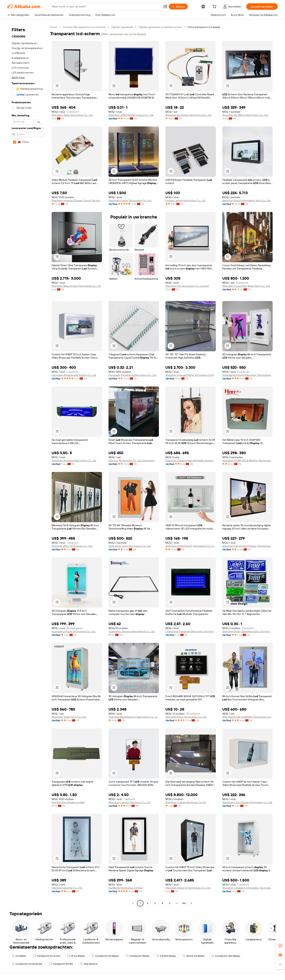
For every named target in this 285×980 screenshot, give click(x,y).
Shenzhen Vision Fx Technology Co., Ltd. (188, 888)
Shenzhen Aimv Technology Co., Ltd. (72, 546)
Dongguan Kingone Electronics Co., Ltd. (74, 375)
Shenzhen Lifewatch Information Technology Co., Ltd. (247, 888)
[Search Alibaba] (106, 7)
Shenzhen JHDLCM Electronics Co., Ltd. (131, 115)
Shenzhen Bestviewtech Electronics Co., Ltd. (134, 717)
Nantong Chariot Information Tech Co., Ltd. (246, 200)
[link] (280, 946)
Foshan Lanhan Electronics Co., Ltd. (186, 200)
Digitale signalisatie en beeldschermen (160, 27)
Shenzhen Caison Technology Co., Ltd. (130, 200)
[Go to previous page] (133, 903)
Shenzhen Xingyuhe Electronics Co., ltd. (74, 461)
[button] (165, 7)
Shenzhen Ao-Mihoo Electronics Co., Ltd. (245, 115)
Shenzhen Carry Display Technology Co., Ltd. (247, 802)
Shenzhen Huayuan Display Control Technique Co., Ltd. (77, 200)
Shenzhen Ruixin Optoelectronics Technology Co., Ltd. (247, 631)
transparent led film (61, 964)
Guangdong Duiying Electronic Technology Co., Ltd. (247, 375)
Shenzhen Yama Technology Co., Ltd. (72, 115)
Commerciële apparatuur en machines (84, 27)
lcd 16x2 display (166, 956)
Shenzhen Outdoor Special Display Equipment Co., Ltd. (191, 461)
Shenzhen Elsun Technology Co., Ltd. (186, 717)
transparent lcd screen (47, 956)
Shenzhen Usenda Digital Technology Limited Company (191, 375)
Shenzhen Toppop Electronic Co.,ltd (186, 802)
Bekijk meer (18, 77)
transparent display (138, 956)
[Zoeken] (178, 7)
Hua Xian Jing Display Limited (68, 802)
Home (54, 27)
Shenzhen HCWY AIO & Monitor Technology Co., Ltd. (247, 461)
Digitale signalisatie (122, 27)
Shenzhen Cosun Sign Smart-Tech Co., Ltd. (246, 286)
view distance (89, 964)
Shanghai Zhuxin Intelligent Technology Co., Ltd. (247, 717)
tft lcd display (76, 956)
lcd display (19, 956)
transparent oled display (226, 956)
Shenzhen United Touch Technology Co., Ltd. (191, 546)
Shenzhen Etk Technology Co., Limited (187, 286)
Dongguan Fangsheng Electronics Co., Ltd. (133, 375)
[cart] (215, 7)
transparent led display (105, 956)
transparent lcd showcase (27, 964)
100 (184, 903)
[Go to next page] (191, 903)
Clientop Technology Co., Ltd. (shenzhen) (132, 461)
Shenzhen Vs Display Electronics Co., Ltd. (189, 115)
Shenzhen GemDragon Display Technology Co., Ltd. (247, 546)
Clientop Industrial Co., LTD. (67, 888)
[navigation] (28, 466)
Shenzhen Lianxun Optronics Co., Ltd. (130, 802)
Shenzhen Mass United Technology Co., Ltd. (76, 286)
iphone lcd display (194, 956)
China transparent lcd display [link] (204, 27)
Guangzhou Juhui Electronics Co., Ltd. (130, 546)
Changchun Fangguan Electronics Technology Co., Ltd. (191, 631)
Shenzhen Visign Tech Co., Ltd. (69, 717)
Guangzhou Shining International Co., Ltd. (132, 631)
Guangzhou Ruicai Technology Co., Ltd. (74, 631)
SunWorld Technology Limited (126, 888)
